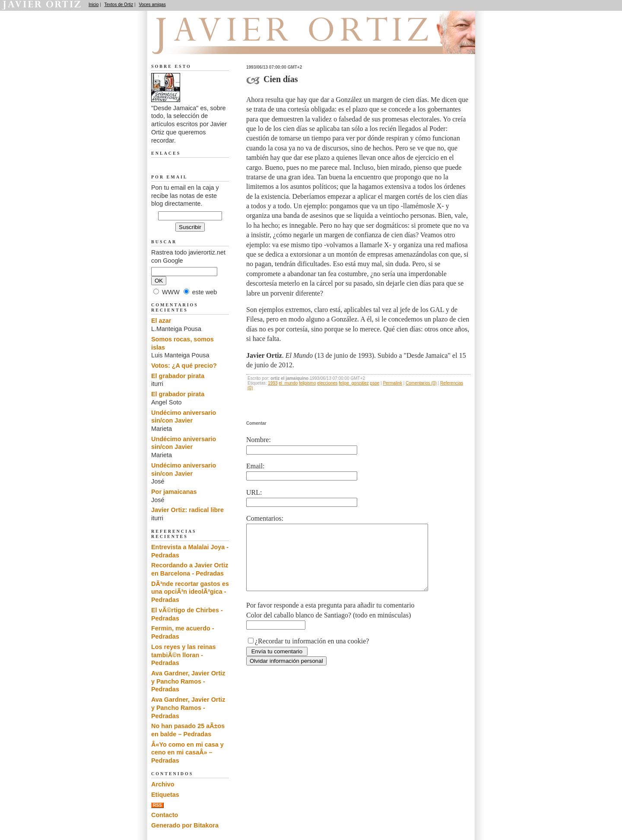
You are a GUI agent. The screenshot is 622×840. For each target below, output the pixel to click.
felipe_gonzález (354, 383)
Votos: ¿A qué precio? (184, 366)
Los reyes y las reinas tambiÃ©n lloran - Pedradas (184, 655)
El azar (161, 321)
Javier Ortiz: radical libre (187, 510)
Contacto (165, 815)
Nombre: (259, 440)
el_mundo (288, 383)
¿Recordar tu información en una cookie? (312, 654)
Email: (255, 466)
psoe (375, 383)
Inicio (94, 5)
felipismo (307, 383)
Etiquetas (165, 795)
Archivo (163, 784)
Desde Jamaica (197, 44)
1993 (273, 383)
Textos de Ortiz (119, 5)
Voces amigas (152, 5)
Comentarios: (265, 518)
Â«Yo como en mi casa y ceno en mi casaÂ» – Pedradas (187, 752)
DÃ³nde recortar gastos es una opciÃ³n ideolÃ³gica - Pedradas (190, 592)
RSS (157, 805)
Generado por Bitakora (185, 825)
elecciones (327, 383)
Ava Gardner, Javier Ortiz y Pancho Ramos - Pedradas (188, 681)
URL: (254, 492)
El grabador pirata (178, 376)
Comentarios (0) (421, 383)
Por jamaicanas (174, 492)
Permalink (392, 383)
